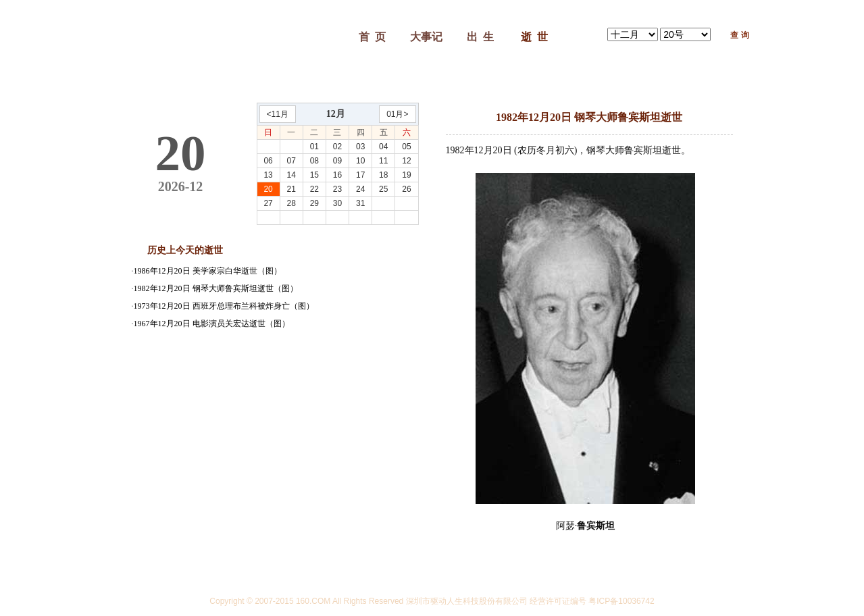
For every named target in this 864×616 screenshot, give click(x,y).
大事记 (426, 37)
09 (337, 161)
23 (337, 189)
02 (337, 147)
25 (383, 189)
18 (383, 175)
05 (406, 147)
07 (291, 161)
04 (383, 147)
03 (360, 147)
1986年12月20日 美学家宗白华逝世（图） (208, 271)
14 (291, 175)
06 (268, 161)
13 (268, 175)
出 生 (480, 37)
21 (291, 189)
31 (360, 203)
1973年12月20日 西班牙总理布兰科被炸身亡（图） (224, 306)
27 (268, 203)
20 (268, 189)
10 (360, 161)
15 (314, 175)
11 (383, 161)
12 (406, 161)
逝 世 (534, 37)
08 (314, 161)
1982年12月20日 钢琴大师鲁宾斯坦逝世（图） (216, 288)
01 (314, 147)
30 (337, 203)
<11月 (278, 114)
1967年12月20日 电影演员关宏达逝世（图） (212, 324)
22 (314, 189)
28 (291, 203)
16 (337, 175)
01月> (397, 114)
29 (314, 203)
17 (360, 175)
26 (406, 189)
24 (360, 189)
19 (406, 175)
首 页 (372, 37)
